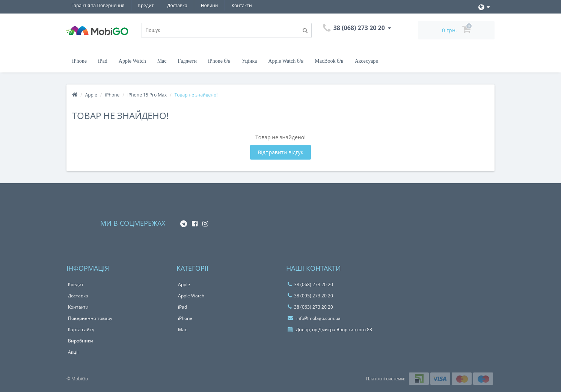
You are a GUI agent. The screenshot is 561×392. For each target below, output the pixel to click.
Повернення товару (90, 318)
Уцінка (249, 61)
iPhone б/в (219, 61)
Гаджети (187, 61)
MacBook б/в (329, 61)
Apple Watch (132, 61)
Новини (210, 5)
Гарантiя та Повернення (98, 5)
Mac (162, 61)
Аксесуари (367, 61)
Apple (91, 95)
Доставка (177, 5)
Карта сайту (81, 329)
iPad (103, 61)
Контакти (242, 5)
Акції (73, 352)
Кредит (146, 5)
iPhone (79, 61)
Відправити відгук (280, 152)
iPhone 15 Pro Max (147, 95)
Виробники (81, 341)
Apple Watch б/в (286, 61)
